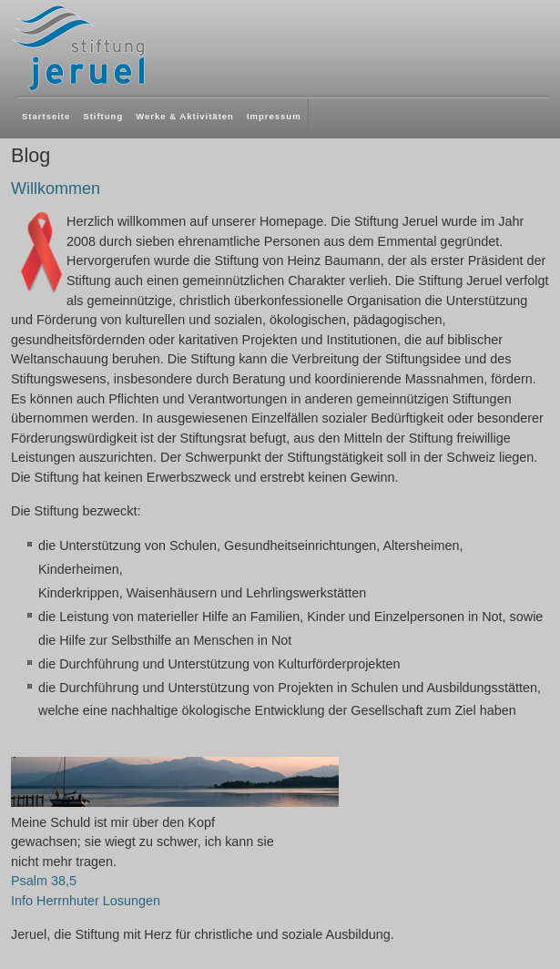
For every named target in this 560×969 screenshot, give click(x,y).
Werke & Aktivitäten (185, 116)
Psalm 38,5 (44, 881)
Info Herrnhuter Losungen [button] (86, 901)
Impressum (274, 116)
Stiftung (103, 116)
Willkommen (56, 189)
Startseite (46, 116)
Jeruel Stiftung (132, 48)
